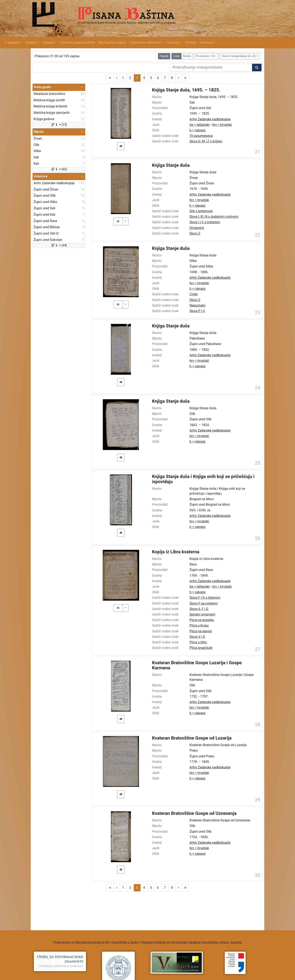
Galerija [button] (49, 42)
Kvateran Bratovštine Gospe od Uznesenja (194, 813)
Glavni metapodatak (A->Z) (238, 56)
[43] (59, 169)
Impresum (207, 42)
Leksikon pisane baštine (77, 42)
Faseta (164, 56)
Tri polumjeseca (201, 136)
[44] (59, 245)
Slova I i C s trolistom (205, 222)
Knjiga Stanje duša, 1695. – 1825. (186, 90)
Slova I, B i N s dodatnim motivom (214, 217)
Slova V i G (197, 637)
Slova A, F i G (199, 609)
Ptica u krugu (199, 625)
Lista (176, 56)
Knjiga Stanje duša (171, 165)
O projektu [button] (12, 42)
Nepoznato (197, 305)
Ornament (197, 228)
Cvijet (194, 294)
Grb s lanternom (201, 211)
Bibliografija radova (112, 42)
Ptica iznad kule (201, 648)
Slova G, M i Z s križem (206, 141)
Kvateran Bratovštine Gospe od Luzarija (192, 738)
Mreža (187, 56)
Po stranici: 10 (205, 56)
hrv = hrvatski (222, 125)
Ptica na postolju (202, 620)
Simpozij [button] (173, 42)
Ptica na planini (201, 631)
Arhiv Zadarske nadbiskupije (210, 119)
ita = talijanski (200, 125)
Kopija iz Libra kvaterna (176, 552)
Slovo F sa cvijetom (204, 603)
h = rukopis (197, 130)
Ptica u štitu (198, 642)
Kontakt (191, 42)
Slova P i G (197, 311)
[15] (59, 125)
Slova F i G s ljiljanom (205, 598)
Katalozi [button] (31, 42)
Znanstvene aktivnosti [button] (145, 42)
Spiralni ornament (202, 614)
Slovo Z (195, 233)
